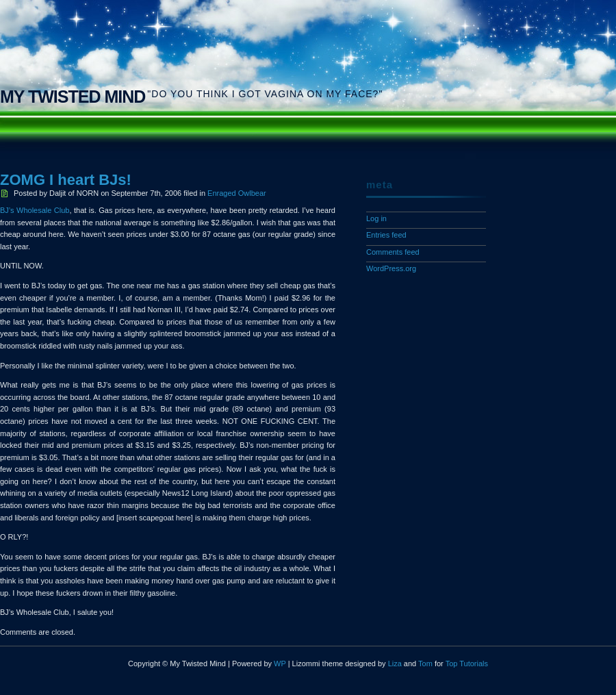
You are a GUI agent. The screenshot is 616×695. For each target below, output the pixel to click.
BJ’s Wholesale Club (35, 210)
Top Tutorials (467, 664)
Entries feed (386, 235)
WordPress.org (391, 268)
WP (280, 664)
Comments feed (393, 252)
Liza (395, 664)
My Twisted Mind (73, 97)
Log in (376, 218)
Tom (425, 664)
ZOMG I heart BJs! (66, 180)
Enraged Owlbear (237, 193)
